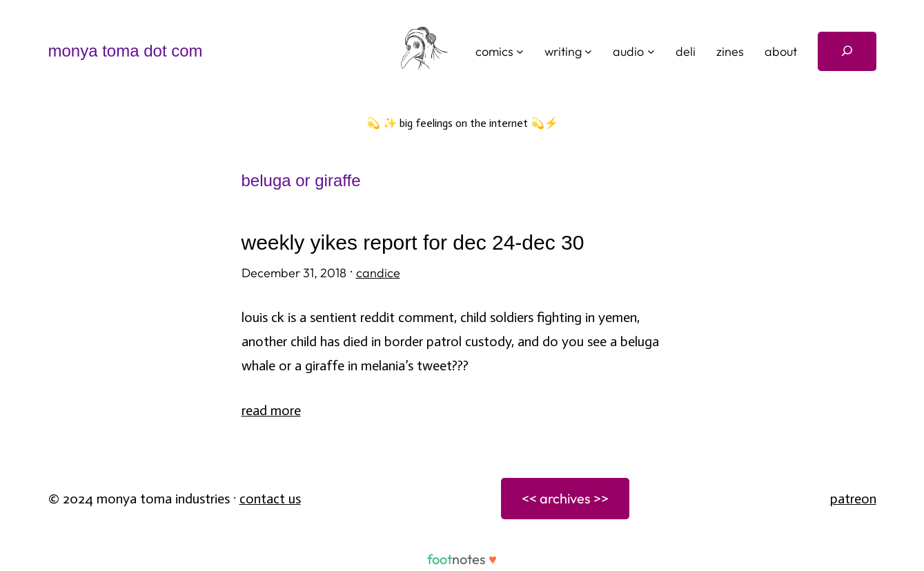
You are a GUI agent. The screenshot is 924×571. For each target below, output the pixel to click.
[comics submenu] (520, 51)
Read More (271, 410)
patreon (853, 499)
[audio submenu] (651, 51)
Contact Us (270, 499)
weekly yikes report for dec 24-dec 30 (413, 242)
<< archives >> (565, 498)
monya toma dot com (126, 51)
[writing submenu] (588, 51)
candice (378, 273)
